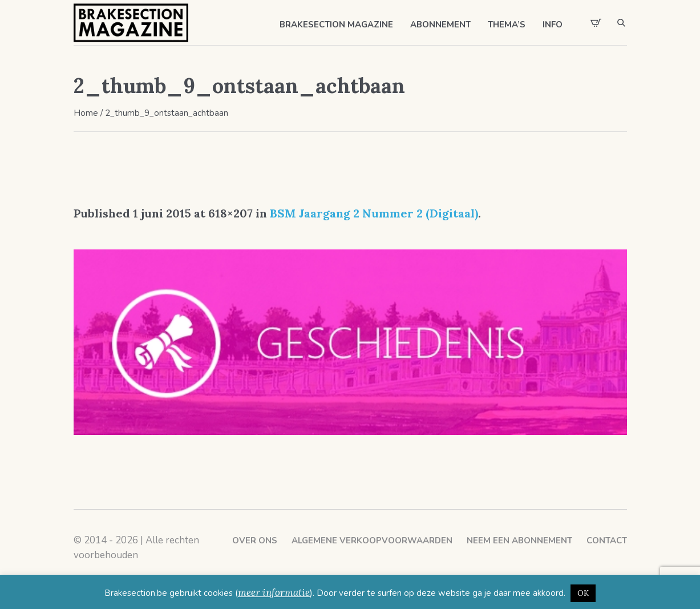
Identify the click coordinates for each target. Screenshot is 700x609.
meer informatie (274, 592)
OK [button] (583, 593)
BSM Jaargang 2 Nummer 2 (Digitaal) (374, 213)
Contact (607, 541)
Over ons (255, 541)
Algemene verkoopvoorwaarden (372, 541)
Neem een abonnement (519, 541)
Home (86, 113)
